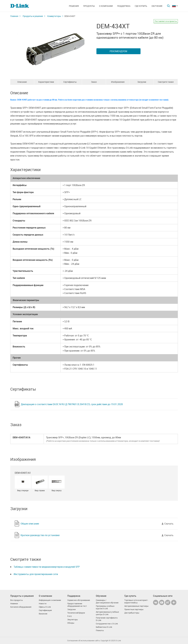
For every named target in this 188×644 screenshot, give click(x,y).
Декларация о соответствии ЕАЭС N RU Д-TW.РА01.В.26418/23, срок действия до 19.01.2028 (72, 404)
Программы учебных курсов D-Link (105, 607)
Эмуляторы (73, 620)
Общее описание (30, 524)
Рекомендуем (118, 51)
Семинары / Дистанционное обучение (107, 601)
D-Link (118, 641)
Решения (74, 6)
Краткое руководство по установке (40, 535)
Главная (14, 16)
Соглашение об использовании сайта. (84, 641)
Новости (43, 604)
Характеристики (46, 82)
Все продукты (17, 600)
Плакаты (100, 630)
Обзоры (71, 623)
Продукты (89, 6)
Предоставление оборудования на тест (77, 605)
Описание (22, 82)
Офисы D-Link (45, 607)
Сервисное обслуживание (79, 600)
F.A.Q (69, 616)
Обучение (157, 6)
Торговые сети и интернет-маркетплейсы (136, 601)
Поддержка (124, 6)
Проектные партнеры (134, 609)
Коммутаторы (54, 16)
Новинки (14, 604)
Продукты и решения (33, 16)
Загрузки (142, 82)
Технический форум (76, 613)
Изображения (118, 82)
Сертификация (45, 610)
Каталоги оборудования (21, 607)
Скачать (169, 524)
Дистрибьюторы (132, 613)
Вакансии (43, 614)
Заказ (94, 82)
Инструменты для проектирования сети (36, 574)
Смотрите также (166, 82)
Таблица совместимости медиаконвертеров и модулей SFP (47, 567)
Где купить (141, 6)
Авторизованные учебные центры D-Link (107, 613)
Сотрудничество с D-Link (107, 624)
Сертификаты (70, 82)
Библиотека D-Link (104, 627)
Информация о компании (50, 600)
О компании (106, 6)
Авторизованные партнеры (136, 606)
